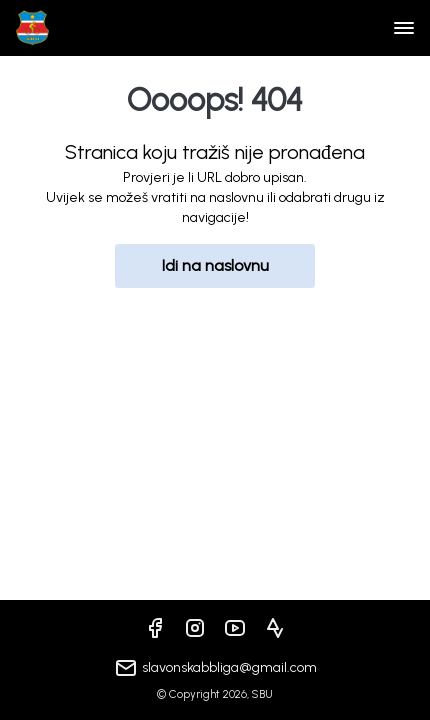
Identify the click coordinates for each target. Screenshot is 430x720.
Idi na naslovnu (215, 265)
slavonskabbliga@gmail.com (229, 667)
